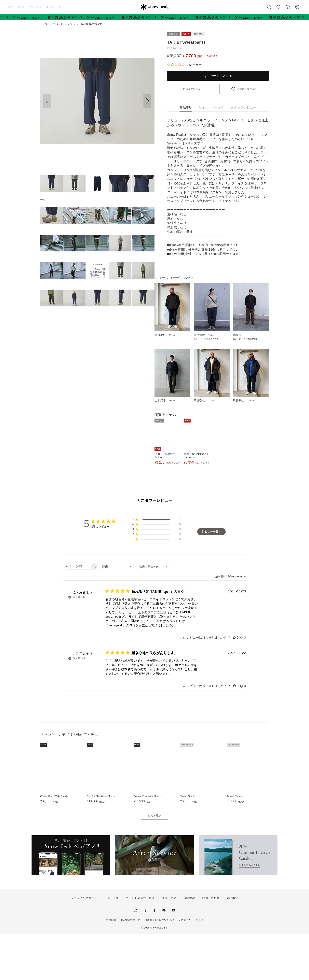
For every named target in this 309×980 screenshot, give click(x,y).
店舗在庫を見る (192, 89)
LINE (164, 956)
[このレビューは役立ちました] (234, 683)
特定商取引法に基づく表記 (159, 965)
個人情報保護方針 (130, 965)
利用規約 (111, 965)
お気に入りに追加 (247, 89)
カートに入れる (221, 76)
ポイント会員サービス (140, 944)
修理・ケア (169, 944)
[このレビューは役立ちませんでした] (242, 683)
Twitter (145, 956)
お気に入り (278, 9)
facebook (154, 956)
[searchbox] (77, 612)
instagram (136, 956)
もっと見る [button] (154, 861)
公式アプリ (111, 944)
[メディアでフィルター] (153, 612)
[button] (147, 101)
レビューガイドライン (191, 965)
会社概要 (232, 944)
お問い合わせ (211, 944)
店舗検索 (189, 944)
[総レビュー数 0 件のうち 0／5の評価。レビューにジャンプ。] (184, 65)
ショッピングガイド (84, 944)
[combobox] (117, 612)
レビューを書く (211, 577)
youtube (173, 956)
